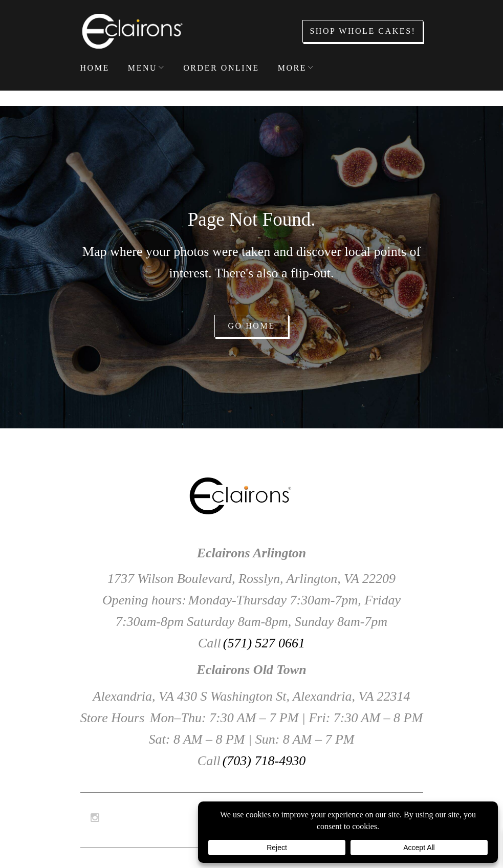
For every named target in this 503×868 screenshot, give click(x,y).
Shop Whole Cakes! (363, 31)
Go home (251, 326)
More (292, 68)
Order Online (221, 68)
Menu (143, 68)
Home (95, 68)
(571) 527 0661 (264, 643)
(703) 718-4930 (264, 761)
